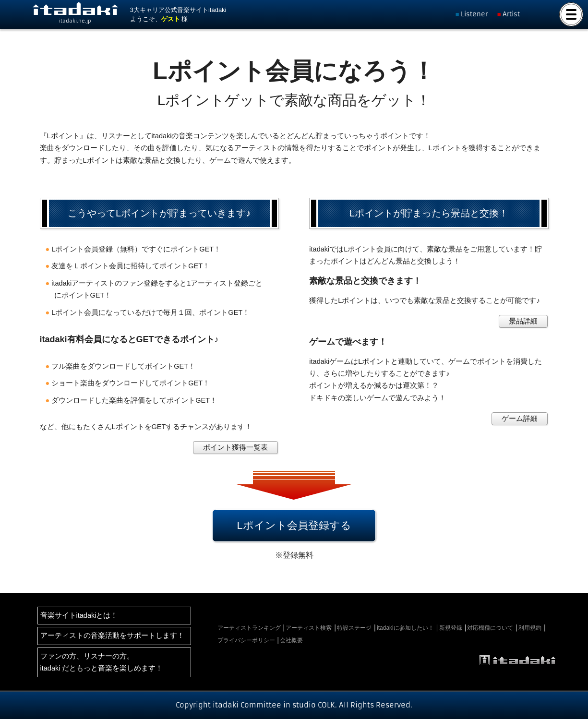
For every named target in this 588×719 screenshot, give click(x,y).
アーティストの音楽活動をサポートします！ (112, 635)
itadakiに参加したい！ (405, 628)
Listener (474, 14)
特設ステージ (354, 628)
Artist (511, 14)
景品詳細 (523, 321)
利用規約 (530, 628)
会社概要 (291, 640)
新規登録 (451, 628)
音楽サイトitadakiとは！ (79, 615)
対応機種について (490, 628)
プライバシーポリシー (246, 640)
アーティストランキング (249, 628)
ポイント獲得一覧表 (235, 447)
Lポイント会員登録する (294, 525)
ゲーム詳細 (520, 419)
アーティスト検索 (309, 628)
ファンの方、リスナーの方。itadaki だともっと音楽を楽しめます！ (102, 662)
